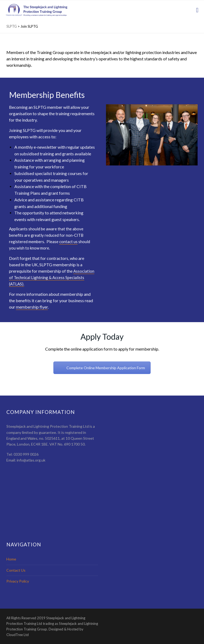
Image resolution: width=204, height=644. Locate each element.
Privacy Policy (18, 581)
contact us (68, 242)
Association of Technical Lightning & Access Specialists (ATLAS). (52, 277)
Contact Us (16, 570)
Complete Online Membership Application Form (106, 368)
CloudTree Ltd (18, 635)
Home (11, 559)
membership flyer (32, 307)
